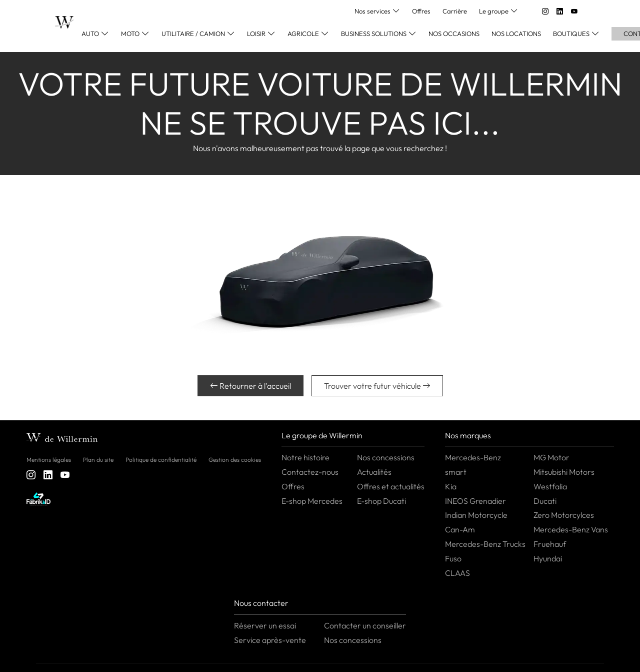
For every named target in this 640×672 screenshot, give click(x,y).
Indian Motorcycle (476, 515)
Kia (451, 486)
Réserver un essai (265, 625)
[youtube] (574, 12)
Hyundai (548, 558)
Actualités (374, 472)
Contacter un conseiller (365, 625)
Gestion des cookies (235, 460)
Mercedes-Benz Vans (571, 529)
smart (456, 472)
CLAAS (457, 573)
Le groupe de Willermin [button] (322, 435)
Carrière (455, 11)
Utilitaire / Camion (193, 34)
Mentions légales (49, 460)
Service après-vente (270, 640)
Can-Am (460, 529)
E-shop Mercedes (312, 501)
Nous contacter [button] (261, 603)
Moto (130, 34)
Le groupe (494, 11)
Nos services (372, 11)
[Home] (64, 22)
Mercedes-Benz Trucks (485, 544)
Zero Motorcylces (564, 515)
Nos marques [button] (468, 435)
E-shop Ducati (381, 501)
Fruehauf (550, 544)
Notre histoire (305, 457)
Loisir (256, 34)
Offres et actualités (391, 486)
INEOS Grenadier (475, 501)
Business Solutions (374, 34)
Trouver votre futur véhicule (377, 386)
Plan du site (98, 460)
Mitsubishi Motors (564, 472)
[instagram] (545, 12)
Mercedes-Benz (473, 457)
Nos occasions (454, 34)
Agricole (303, 34)
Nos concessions (386, 457)
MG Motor (551, 457)
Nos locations (516, 34)
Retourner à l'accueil (250, 386)
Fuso (453, 558)
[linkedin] (560, 12)
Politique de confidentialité (161, 460)
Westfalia (550, 486)
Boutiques (571, 34)
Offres (421, 11)
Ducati (545, 501)
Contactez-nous (310, 472)
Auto (90, 34)
